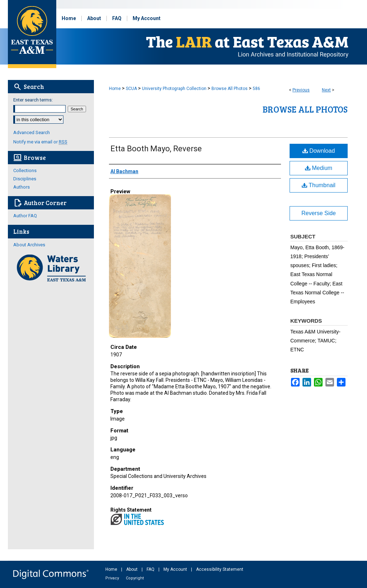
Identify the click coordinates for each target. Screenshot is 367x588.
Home (115, 89)
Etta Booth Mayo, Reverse (156, 149)
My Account (176, 569)
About (132, 569)
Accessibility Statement (220, 569)
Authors (22, 187)
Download (319, 151)
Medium (319, 168)
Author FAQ (25, 216)
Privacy (113, 578)
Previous (301, 90)
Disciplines (25, 179)
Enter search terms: (33, 100)
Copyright (135, 578)
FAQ (151, 569)
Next (326, 90)
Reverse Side (319, 213)
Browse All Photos (230, 89)
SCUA (131, 89)
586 (256, 89)
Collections (25, 170)
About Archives (29, 245)
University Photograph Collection (174, 89)
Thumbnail (319, 185)
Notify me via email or (40, 142)
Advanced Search (32, 132)
